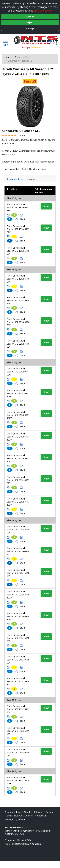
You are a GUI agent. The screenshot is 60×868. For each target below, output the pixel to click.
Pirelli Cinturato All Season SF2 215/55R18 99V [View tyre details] (18, 530)
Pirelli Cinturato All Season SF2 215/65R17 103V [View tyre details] (18, 437)
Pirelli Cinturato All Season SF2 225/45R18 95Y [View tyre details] (18, 573)
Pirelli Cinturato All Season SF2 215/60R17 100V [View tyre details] (18, 415)
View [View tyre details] (46, 206)
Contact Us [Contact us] (41, 816)
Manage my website (15, 819)
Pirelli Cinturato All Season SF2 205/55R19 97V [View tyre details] (18, 709)
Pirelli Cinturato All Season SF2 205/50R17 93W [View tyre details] (18, 372)
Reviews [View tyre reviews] (31, 179)
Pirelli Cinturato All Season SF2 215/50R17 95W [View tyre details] (18, 393)
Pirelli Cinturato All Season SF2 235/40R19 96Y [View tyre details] (18, 753)
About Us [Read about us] (28, 812)
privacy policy (43, 11)
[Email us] (27, 844)
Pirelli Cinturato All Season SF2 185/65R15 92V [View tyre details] (18, 229)
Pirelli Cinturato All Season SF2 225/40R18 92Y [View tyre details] (18, 551)
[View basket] (49, 43)
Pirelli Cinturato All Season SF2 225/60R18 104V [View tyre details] (18, 616)
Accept (30, 17)
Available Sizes (15, 179)
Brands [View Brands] (18, 57)
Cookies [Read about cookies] (29, 816)
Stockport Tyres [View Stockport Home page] (13, 812)
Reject (30, 22)
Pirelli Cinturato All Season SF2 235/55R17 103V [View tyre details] (18, 502)
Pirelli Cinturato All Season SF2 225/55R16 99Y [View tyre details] (18, 344)
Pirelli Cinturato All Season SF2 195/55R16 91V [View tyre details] (18, 279)
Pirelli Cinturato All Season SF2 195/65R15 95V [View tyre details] (18, 251)
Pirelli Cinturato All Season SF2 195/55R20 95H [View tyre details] (18, 780)
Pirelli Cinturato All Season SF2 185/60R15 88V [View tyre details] (18, 207)
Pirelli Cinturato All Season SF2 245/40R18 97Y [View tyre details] (18, 660)
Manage (30, 28)
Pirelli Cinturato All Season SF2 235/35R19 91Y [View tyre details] (18, 731)
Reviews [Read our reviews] (40, 812)
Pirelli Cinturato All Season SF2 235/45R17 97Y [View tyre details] (18, 480)
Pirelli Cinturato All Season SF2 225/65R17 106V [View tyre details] (18, 458)
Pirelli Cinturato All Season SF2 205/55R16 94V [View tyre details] (18, 300)
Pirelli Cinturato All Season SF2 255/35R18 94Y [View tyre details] (18, 681)
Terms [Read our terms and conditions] (9, 816)
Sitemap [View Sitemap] (18, 816)
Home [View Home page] (8, 57)
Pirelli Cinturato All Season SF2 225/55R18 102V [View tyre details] (18, 595)
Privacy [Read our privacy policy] (49, 812)
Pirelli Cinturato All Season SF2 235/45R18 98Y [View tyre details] (18, 638)
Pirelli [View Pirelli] (28, 57)
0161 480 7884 (24, 840)
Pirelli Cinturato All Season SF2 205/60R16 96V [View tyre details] (18, 322)
